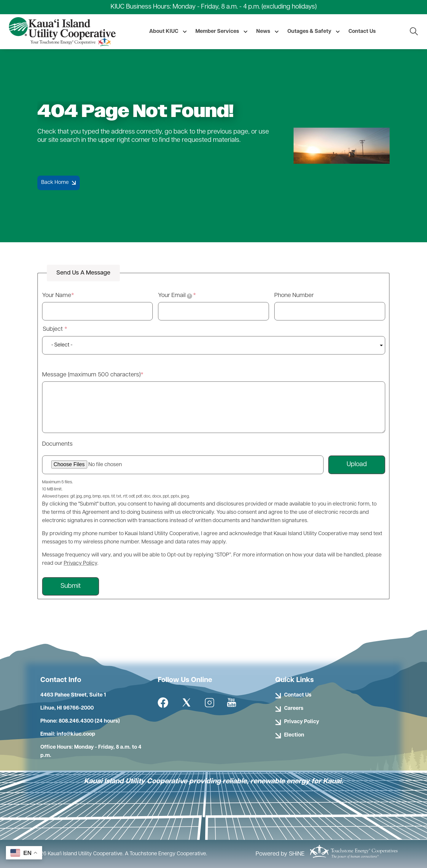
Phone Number (294, 296)
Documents (57, 444)
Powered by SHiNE (280, 854)
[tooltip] (189, 296)
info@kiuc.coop (76, 734)
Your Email (175, 296)
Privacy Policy (81, 563)
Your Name (57, 296)
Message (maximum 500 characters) (91, 375)
